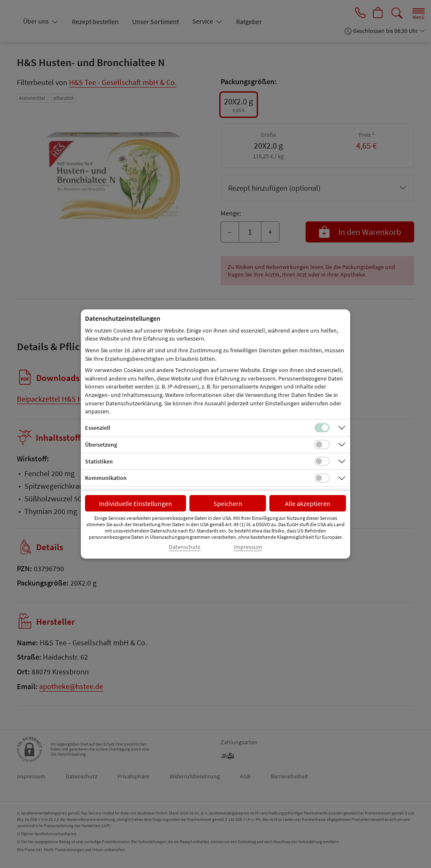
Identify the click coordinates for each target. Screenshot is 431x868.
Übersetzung (101, 445)
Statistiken (99, 461)
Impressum (248, 547)
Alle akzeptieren (308, 503)
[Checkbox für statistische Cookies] (322, 461)
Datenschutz (185, 547)
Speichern (228, 503)
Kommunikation (106, 478)
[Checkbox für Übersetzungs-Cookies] (322, 445)
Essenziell (98, 428)
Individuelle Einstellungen (136, 503)
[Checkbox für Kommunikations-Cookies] (322, 478)
